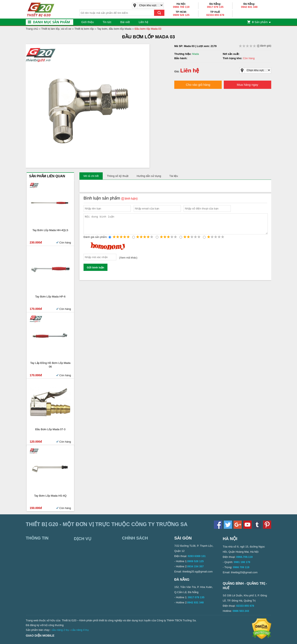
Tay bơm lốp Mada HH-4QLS (50, 230)
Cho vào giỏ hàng (198, 85)
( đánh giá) (255, 46)
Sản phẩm (260, 22)
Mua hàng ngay (247, 85)
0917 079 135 (215, 7)
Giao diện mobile (40, 635)
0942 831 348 (249, 7)
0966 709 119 (181, 7)
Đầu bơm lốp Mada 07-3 (50, 429)
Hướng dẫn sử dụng (149, 176)
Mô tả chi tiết (91, 176)
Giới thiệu (88, 22)
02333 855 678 (215, 15)
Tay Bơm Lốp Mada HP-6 (50, 297)
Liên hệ (143, 22)
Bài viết (125, 22)
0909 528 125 (181, 15)
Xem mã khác (128, 261)
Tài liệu (174, 176)
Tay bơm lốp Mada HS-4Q (50, 496)
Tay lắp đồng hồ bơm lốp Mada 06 (50, 365)
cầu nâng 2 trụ (60, 630)
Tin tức (107, 22)
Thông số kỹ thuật (118, 176)
